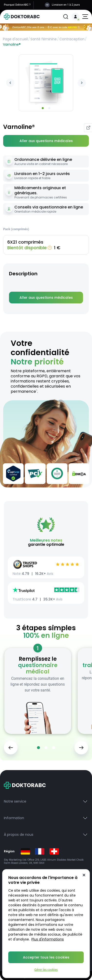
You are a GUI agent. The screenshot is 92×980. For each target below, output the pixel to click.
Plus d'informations (48, 939)
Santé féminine (44, 39)
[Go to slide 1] (43, 108)
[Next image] (82, 83)
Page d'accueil (15, 39)
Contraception (72, 39)
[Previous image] (10, 83)
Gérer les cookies (46, 970)
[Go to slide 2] (49, 108)
